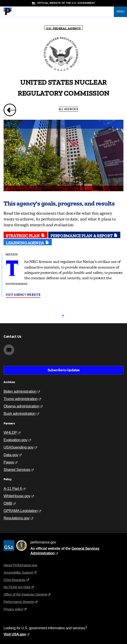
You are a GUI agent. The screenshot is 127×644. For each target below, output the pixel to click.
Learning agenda (28, 242)
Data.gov (11, 455)
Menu (120, 12)
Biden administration (20, 391)
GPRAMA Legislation (21, 511)
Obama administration (21, 406)
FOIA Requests (15, 580)
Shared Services (17, 470)
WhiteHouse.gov (17, 496)
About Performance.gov (20, 565)
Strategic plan (26, 235)
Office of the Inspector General (25, 594)
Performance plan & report (84, 235)
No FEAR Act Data (17, 587)
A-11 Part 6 (13, 489)
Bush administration (20, 414)
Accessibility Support (18, 572)
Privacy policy (13, 609)
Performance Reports (19, 602)
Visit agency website (23, 295)
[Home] (8, 14)
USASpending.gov (19, 447)
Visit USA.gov (15, 634)
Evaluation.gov (16, 440)
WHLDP (10, 433)
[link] (10, 110)
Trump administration (21, 399)
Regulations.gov (17, 518)
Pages (9, 462)
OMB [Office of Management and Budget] (8, 503)
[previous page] (7, 110)
